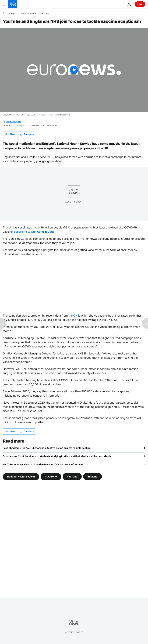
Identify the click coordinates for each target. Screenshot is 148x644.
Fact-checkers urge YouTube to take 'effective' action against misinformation (47, 448)
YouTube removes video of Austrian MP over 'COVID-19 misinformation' (44, 464)
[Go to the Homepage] (13, 4)
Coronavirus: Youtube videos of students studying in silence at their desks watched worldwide (57, 456)
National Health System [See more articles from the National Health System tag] (21, 476)
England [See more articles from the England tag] (92, 476)
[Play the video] (74, 70)
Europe (12, 14)
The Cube (44, 14)
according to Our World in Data (34, 232)
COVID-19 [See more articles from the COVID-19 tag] (51, 476)
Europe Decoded (28, 14)
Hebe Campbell (13, 121)
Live (140, 4)
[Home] (4, 14)
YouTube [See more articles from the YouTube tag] (72, 476)
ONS (76, 316)
